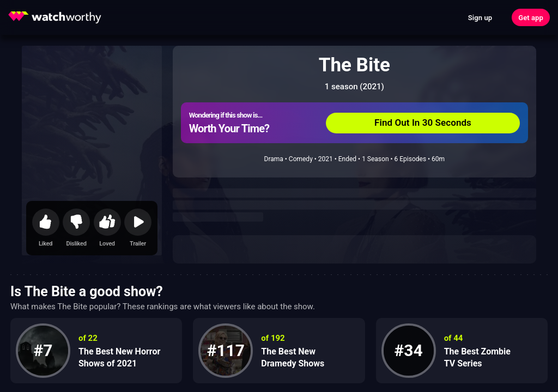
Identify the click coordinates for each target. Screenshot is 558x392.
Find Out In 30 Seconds (423, 122)
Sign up (480, 18)
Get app (531, 18)
